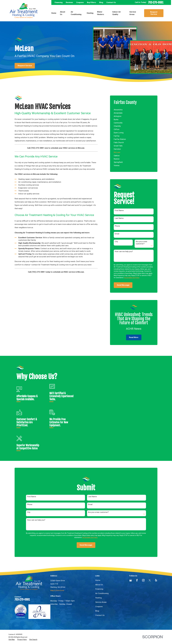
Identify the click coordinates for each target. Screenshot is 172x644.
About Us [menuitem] (63, 13)
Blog (101, 2)
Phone (117, 226)
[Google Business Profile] (131, 580)
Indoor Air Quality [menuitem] (117, 13)
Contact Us (111, 2)
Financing (59, 2)
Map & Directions (57, 590)
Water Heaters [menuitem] (101, 13)
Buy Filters (91, 2)
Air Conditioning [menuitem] (76, 13)
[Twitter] (150, 580)
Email (117, 234)
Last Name (119, 218)
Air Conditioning (102, 593)
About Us (99, 585)
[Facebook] (137, 580)
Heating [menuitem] (90, 13)
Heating (99, 598)
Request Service (154, 13)
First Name (119, 210)
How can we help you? (124, 251)
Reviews (69, 2)
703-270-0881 (156, 2)
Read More (134, 337)
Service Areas (101, 602)
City (116, 242)
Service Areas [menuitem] (133, 13)
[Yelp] (156, 580)
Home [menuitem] (54, 13)
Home (98, 580)
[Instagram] (143, 580)
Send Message (123, 285)
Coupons (80, 2)
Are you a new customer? (141, 243)
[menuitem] (134, 110)
